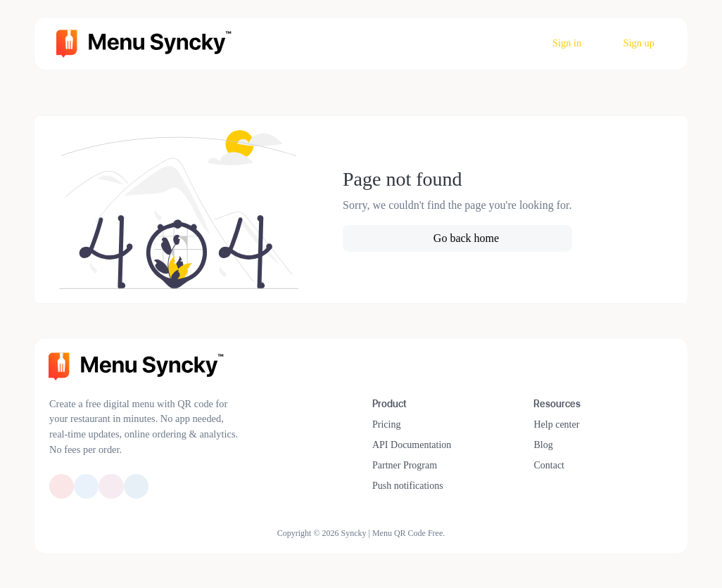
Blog (543, 445)
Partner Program (405, 465)
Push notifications (408, 486)
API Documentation (412, 445)
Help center (556, 424)
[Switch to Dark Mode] (667, 362)
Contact (549, 465)
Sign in (566, 43)
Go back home (465, 238)
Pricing (386, 424)
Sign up (638, 43)
